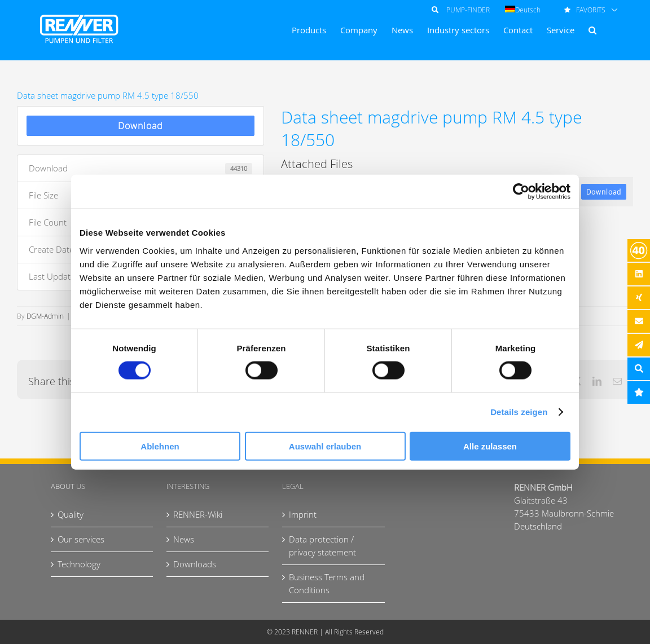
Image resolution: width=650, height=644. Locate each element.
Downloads (195, 564)
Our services (81, 539)
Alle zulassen (490, 446)
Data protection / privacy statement (322, 546)
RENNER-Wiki (198, 514)
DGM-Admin (45, 316)
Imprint (303, 514)
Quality (71, 514)
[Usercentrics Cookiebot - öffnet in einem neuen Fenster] (521, 192)
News (184, 539)
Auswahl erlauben (325, 446)
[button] (592, 30)
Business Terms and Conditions (327, 583)
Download (140, 126)
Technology (79, 564)
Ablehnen (160, 446)
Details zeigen (519, 412)
